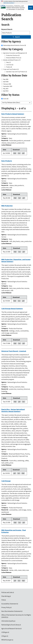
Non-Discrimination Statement (11, 611)
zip (23, 153)
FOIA (3, 600)
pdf (14, 153)
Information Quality (8, 621)
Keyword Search (7, 29)
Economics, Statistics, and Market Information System (16, 7)
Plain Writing (5, 596)
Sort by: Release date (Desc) (11, 103)
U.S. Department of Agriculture (15, 9)
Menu (31, 8)
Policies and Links (7, 592)
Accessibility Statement (9, 604)
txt (19, 153)
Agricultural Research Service (11, 629)
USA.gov (4, 636)
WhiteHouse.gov (7, 640)
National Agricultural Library (10, 625)
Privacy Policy (6, 607)
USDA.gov (5, 632)
